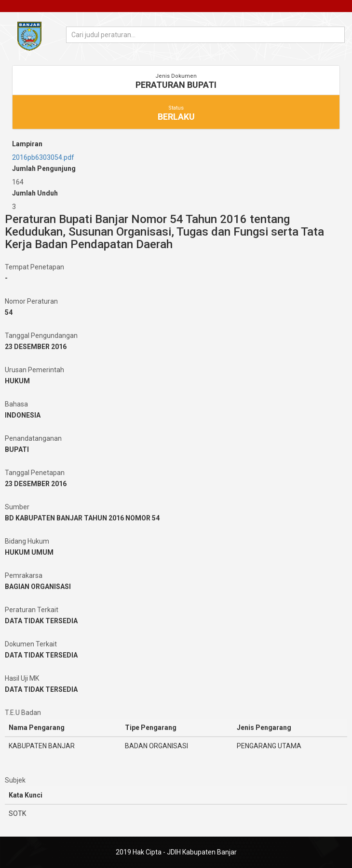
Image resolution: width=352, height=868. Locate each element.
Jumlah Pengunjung (44, 168)
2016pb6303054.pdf (43, 157)
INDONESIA (23, 415)
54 (9, 312)
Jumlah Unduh (35, 193)
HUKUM (17, 381)
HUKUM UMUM (29, 552)
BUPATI (17, 449)
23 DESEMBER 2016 (36, 347)
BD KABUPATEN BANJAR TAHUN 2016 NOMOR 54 (82, 518)
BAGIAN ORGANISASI (38, 587)
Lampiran (27, 144)
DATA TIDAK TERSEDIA (41, 621)
